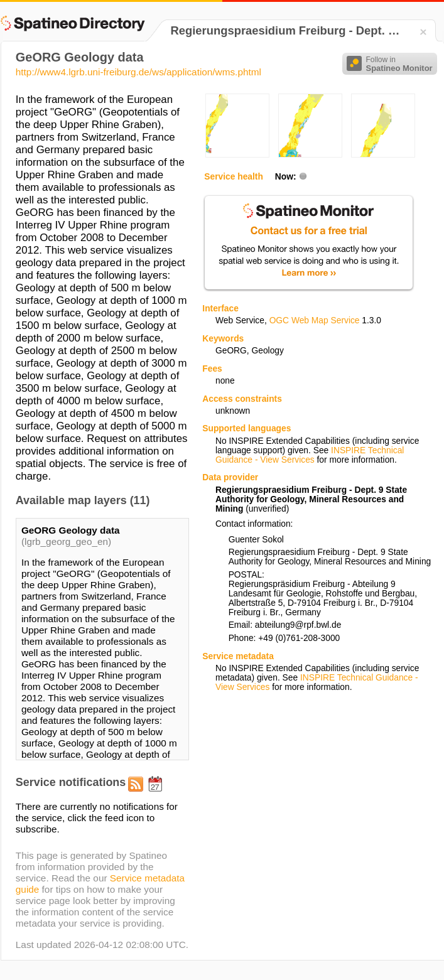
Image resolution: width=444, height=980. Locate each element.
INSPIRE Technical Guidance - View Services (310, 455)
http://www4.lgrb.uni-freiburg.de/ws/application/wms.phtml (138, 72)
